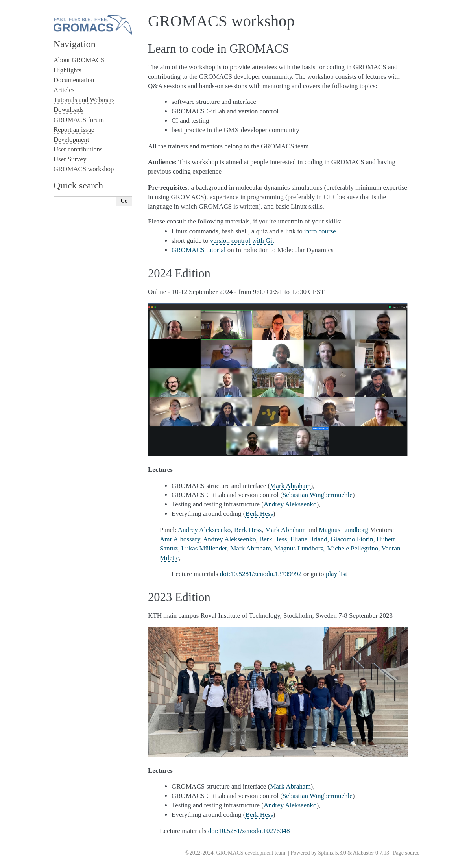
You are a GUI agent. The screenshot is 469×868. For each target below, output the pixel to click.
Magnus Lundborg (343, 530)
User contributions (78, 149)
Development (71, 139)
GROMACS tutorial (198, 250)
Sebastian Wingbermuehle (318, 495)
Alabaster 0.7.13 (371, 853)
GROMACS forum (79, 120)
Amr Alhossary (180, 539)
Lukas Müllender (204, 548)
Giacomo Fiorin (352, 539)
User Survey (70, 159)
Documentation (74, 80)
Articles (64, 90)
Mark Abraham (290, 486)
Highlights (67, 70)
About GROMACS (79, 60)
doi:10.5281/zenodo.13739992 (261, 574)
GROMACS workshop (84, 169)
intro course (320, 231)
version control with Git (242, 241)
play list (336, 574)
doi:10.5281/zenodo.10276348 (249, 831)
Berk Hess (259, 514)
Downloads (68, 110)
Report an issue (74, 130)
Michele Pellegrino (353, 548)
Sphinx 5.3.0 (332, 853)
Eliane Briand (309, 539)
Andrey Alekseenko (290, 504)
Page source (406, 853)
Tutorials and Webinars (84, 100)
